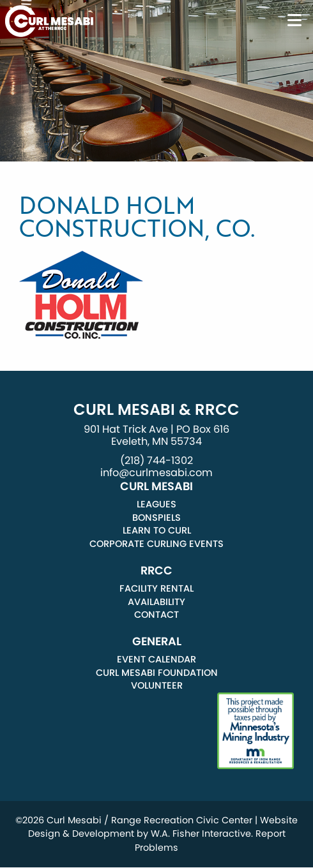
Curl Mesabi (156, 486)
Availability (156, 602)
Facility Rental (156, 588)
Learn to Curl (157, 530)
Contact (156, 615)
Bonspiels (156, 518)
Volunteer (157, 685)
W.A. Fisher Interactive (201, 834)
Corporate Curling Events (156, 544)
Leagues (156, 504)
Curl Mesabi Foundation (157, 673)
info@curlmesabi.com (156, 473)
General (157, 641)
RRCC (156, 571)
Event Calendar (156, 659)
